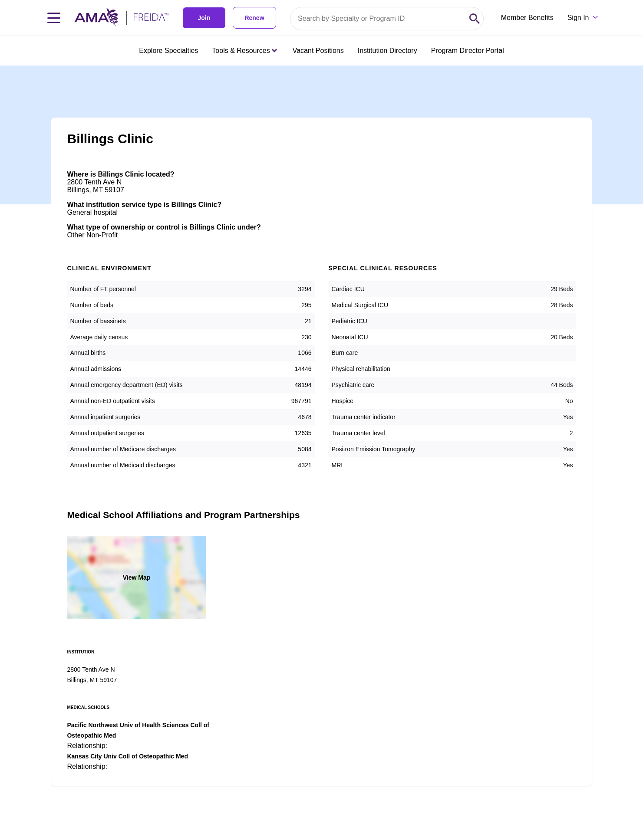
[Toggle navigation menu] (54, 18)
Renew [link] (254, 18)
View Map (137, 577)
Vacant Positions (318, 51)
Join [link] (204, 18)
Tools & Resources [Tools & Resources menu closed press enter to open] (244, 51)
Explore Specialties (168, 51)
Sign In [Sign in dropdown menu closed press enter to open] (578, 18)
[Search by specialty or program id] (378, 19)
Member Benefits (527, 18)
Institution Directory (387, 51)
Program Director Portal (468, 51)
